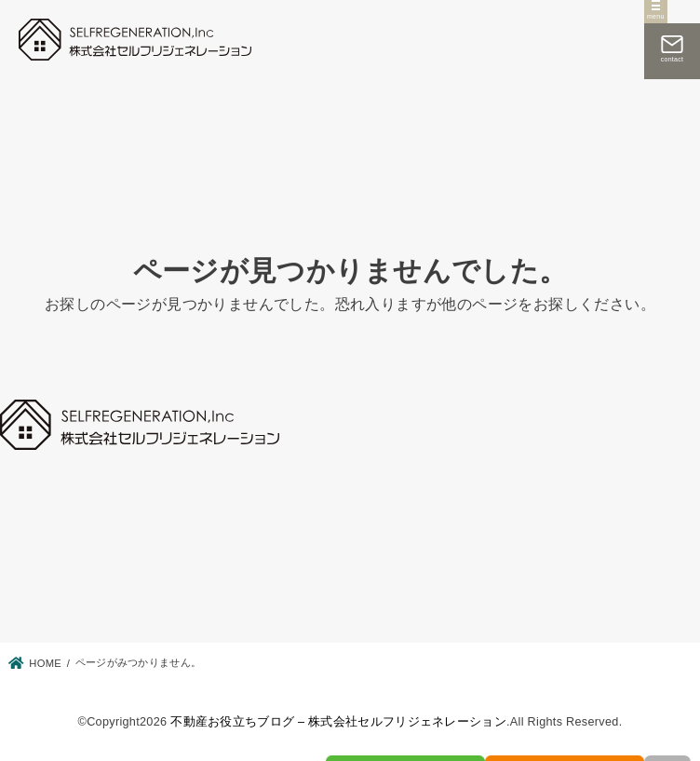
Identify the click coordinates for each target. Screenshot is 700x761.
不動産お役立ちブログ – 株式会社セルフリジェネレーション (338, 722)
